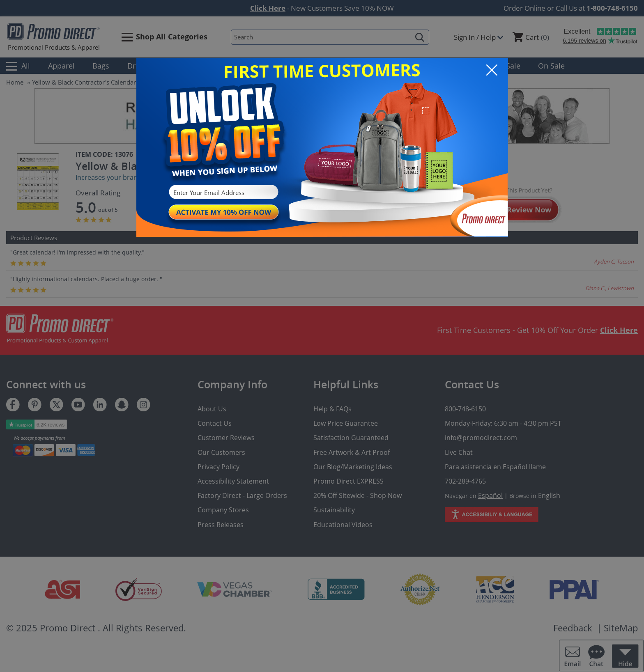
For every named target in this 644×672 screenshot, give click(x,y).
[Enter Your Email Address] (223, 193)
